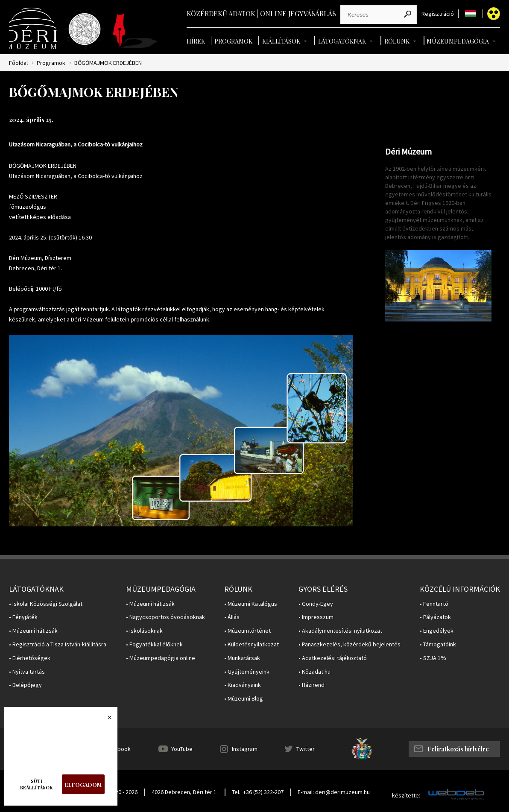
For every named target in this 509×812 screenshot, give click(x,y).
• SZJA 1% (433, 658)
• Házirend (312, 685)
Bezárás (105, 720)
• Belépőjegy (25, 685)
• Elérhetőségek (30, 658)
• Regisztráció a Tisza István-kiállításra (58, 644)
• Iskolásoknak (144, 631)
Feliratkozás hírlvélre (458, 749)
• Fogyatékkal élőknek (154, 644)
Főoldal (18, 63)
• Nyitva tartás (27, 672)
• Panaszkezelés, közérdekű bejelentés (350, 644)
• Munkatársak (242, 658)
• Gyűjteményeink (247, 672)
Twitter (306, 749)
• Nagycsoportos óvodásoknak (165, 617)
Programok (233, 41)
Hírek (196, 41)
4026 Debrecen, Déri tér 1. (185, 792)
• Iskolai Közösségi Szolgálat (46, 604)
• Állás (232, 617)
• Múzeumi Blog (244, 699)
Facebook (118, 749)
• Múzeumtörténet (247, 631)
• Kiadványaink (243, 685)
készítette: (406, 796)
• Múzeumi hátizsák (33, 631)
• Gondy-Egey (316, 604)
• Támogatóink (438, 644)
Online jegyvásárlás (298, 13)
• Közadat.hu (314, 672)
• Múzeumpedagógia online (161, 658)
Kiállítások (281, 41)
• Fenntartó (434, 604)
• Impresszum (316, 617)
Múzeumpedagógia (458, 41)
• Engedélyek (437, 631)
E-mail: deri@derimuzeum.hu (334, 792)
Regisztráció (438, 14)
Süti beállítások (37, 784)
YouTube (182, 749)
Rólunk (397, 41)
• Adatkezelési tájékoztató (333, 658)
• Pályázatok (435, 617)
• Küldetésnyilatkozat (252, 644)
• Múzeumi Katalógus (251, 604)
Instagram (245, 749)
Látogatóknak (342, 41)
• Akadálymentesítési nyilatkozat (340, 631)
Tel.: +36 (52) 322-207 (258, 792)
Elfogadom (83, 784)
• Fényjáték (23, 617)
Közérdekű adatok (221, 13)
